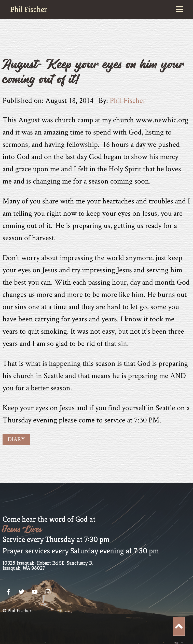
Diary (16, 439)
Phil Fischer (29, 9)
